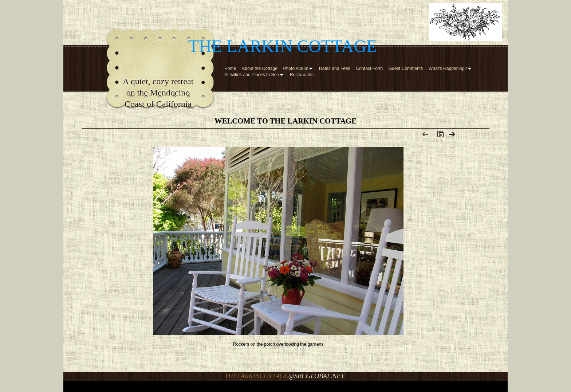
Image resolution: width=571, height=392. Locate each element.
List (439, 136)
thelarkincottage (257, 376)
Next (452, 136)
